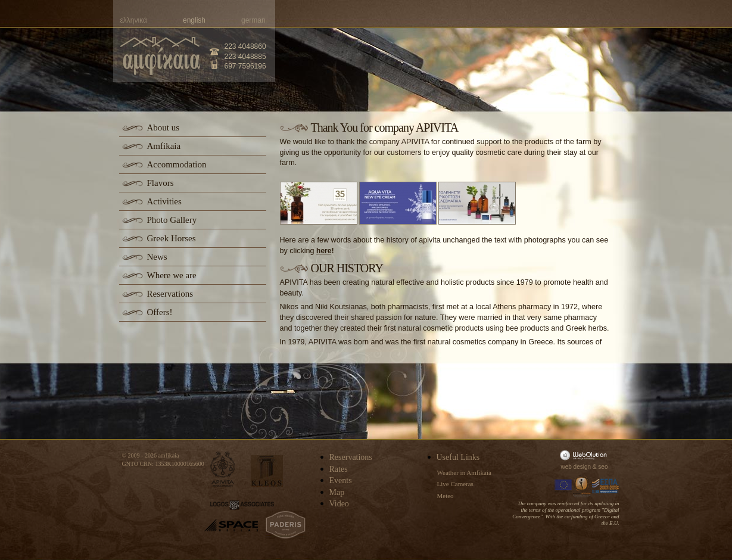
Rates (339, 469)
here (324, 251)
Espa (606, 486)
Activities (164, 201)
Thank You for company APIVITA (385, 127)
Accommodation (177, 164)
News (157, 257)
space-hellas (231, 525)
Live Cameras (455, 484)
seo (603, 467)
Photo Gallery (172, 220)
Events (341, 480)
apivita (223, 469)
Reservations (170, 294)
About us (163, 127)
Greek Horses (172, 238)
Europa (563, 486)
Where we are (172, 275)
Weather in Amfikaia (464, 472)
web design (576, 467)
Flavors (161, 183)
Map (337, 492)
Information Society (583, 486)
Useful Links (458, 457)
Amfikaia (164, 146)
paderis (286, 525)
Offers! (160, 312)
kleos (267, 471)
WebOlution (585, 455)
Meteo (446, 496)
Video (339, 504)
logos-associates (242, 505)
